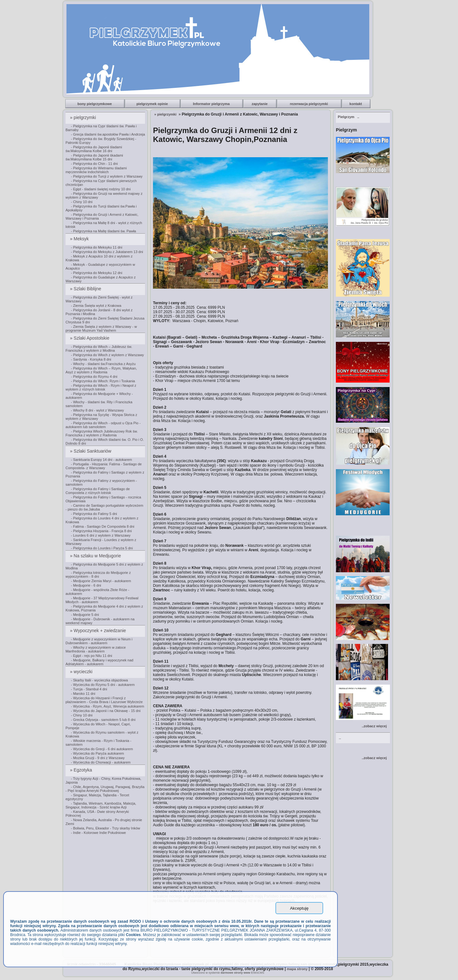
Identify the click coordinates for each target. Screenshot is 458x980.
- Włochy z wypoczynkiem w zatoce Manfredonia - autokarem (96, 649)
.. (348, 117)
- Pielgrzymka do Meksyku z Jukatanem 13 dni (107, 252)
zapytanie (260, 104)
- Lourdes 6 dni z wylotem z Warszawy (101, 535)
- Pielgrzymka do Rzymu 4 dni (94, 377)
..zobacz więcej (374, 726)
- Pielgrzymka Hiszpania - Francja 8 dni (101, 531)
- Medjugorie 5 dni (85, 615)
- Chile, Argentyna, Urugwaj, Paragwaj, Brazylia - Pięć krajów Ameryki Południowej (105, 789)
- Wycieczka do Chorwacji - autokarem (101, 762)
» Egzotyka (82, 770)
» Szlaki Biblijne (86, 289)
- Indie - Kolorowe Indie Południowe (98, 833)
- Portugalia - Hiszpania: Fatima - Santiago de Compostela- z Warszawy (104, 466)
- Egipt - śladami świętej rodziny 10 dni (101, 189)
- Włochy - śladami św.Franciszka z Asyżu (103, 364)
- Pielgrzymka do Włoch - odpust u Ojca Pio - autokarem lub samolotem (103, 425)
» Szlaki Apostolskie (90, 338)
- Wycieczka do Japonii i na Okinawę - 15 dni (106, 711)
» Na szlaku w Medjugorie (96, 556)
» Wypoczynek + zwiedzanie (99, 631)
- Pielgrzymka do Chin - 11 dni (94, 164)
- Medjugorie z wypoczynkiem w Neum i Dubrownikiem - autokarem (99, 641)
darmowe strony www (236, 973)
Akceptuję (299, 908)
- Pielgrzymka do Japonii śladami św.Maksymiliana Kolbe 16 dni (94, 149)
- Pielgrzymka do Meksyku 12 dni (97, 273)
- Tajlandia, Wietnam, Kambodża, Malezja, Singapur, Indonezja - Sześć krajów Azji (101, 805)
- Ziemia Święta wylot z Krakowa (96, 306)
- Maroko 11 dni (83, 694)
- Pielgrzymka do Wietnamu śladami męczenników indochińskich (96, 170)
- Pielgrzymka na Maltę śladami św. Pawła (104, 231)
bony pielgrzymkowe (95, 104)
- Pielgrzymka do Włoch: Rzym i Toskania (103, 381)
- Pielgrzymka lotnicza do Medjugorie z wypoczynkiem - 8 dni (98, 575)
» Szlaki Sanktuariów (91, 451)
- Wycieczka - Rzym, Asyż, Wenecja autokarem (108, 706)
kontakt (356, 104)
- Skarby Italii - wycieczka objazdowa (99, 680)
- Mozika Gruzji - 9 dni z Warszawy (98, 758)
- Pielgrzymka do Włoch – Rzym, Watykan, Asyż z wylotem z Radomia (101, 370)
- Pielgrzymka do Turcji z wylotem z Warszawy (107, 176)
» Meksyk (80, 239)
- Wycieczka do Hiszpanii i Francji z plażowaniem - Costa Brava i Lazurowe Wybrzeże (104, 700)
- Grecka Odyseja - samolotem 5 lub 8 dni (103, 720)
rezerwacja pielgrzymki (309, 104)
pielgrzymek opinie (153, 104)
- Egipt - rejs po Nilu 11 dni (92, 656)
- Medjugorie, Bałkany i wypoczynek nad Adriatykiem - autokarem (99, 662)
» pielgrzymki (84, 117)
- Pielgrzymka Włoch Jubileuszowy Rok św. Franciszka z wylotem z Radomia (102, 433)
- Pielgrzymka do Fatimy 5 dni (94, 514)
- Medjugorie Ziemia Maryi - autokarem (101, 581)
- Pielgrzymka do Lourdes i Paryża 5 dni (102, 548)
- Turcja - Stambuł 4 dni (89, 689)
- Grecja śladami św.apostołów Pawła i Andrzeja (108, 134)
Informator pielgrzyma (212, 104)
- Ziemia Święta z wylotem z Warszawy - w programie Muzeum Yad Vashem (101, 328)
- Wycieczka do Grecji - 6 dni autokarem (102, 749)
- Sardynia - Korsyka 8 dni (91, 359)
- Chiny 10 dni (82, 202)
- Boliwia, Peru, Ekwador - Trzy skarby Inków (106, 828)
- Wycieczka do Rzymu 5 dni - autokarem (103, 685)
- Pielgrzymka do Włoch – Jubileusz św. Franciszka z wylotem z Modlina (99, 349)
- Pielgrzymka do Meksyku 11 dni (97, 247)
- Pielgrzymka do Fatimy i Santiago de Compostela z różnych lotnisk (98, 491)
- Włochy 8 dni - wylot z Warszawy (97, 410)
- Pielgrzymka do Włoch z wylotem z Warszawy (107, 355)
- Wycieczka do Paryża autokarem (97, 753)
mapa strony (297, 969)
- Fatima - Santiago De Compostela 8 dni (103, 526)
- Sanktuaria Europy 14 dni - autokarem (101, 460)
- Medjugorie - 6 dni (86, 585)
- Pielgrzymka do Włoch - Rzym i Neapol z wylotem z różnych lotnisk (101, 387)
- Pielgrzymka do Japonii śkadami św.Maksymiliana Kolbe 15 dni (94, 157)
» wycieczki (82, 672)
